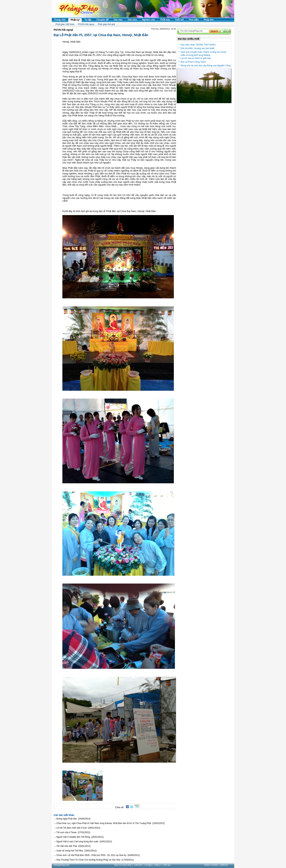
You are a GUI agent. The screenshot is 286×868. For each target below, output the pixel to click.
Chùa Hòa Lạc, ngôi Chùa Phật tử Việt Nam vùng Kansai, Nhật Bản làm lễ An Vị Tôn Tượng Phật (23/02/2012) (111, 823)
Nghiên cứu (148, 20)
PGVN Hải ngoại (86, 24)
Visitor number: (216, 865)
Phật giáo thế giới (107, 24)
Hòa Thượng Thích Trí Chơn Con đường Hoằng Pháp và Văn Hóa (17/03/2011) (95, 860)
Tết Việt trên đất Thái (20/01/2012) (73, 846)
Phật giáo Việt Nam (65, 24)
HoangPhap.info (61, 865)
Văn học (118, 20)
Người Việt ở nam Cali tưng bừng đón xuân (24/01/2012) (84, 842)
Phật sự (75, 20)
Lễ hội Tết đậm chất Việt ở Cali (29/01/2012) (78, 828)
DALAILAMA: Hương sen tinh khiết (197, 48)
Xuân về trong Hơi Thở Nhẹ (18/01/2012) (77, 851)
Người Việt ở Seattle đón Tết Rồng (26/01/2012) (80, 837)
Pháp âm (208, 20)
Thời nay (165, 20)
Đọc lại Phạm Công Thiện (193, 62)
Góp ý (157, 865)
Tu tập (88, 20)
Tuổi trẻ (179, 20)
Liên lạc (167, 865)
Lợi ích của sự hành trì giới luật (196, 58)
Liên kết (138, 865)
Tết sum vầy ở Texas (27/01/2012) (73, 832)
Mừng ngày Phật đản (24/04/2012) (73, 819)
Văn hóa (132, 20)
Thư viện (194, 20)
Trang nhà (60, 20)
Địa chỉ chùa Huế (123, 865)
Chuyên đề (103, 20)
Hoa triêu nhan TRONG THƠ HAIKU (198, 45)
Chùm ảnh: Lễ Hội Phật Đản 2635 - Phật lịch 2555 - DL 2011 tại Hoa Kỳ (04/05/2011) (98, 855)
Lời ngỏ (148, 865)
